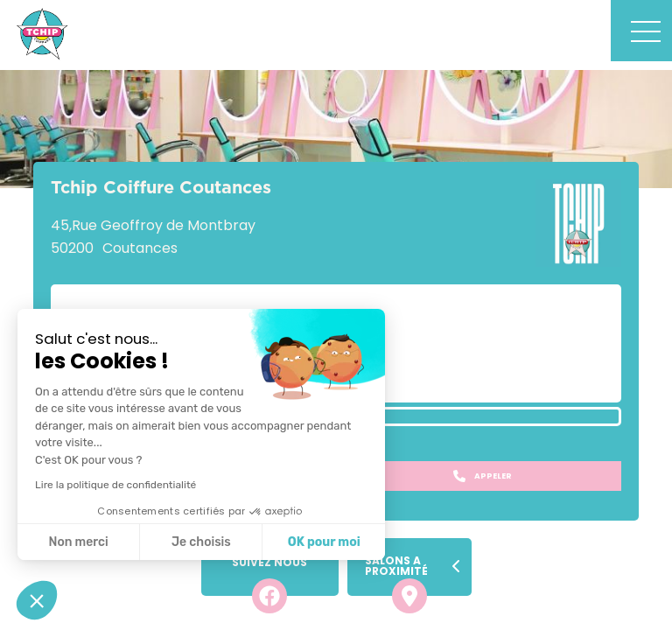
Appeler (483, 476)
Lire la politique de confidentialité (115, 485)
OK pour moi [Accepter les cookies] (324, 542)
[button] (37, 600)
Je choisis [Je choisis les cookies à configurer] (201, 542)
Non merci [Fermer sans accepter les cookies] (78, 542)
